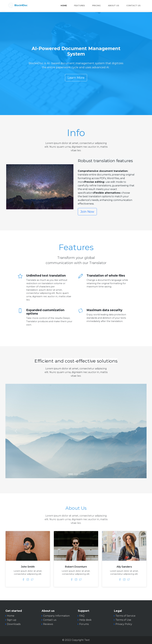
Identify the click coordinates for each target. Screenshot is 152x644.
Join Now (87, 212)
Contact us (50, 620)
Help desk (85, 620)
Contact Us (133, 6)
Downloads (14, 624)
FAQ (82, 616)
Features (79, 6)
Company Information (56, 616)
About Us (114, 6)
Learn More (76, 78)
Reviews (48, 624)
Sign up (12, 620)
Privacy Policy (124, 624)
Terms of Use (123, 620)
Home (64, 6)
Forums (84, 624)
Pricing (96, 6)
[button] (16, 431)
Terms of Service (125, 616)
